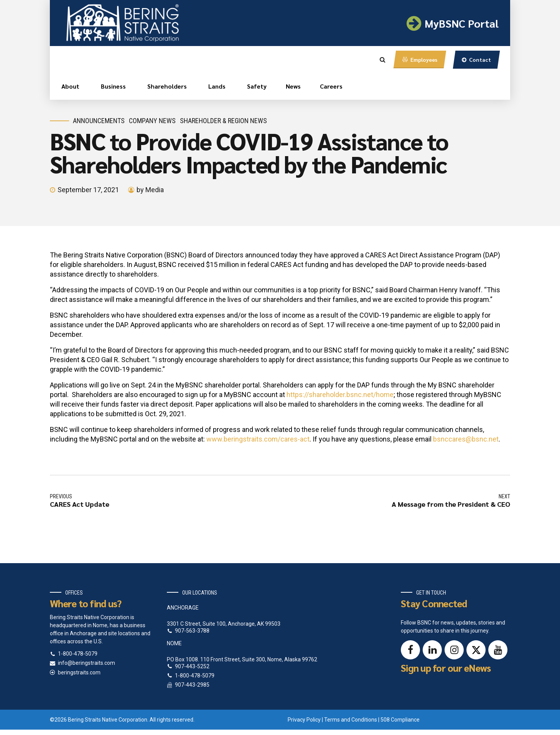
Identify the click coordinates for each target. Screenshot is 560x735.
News (293, 86)
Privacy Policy (304, 720)
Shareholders (167, 86)
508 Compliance (400, 720)
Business (113, 86)
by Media (150, 190)
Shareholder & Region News (223, 121)
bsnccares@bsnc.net (466, 439)
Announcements (99, 121)
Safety (257, 86)
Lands (217, 86)
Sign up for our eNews (446, 668)
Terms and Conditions (351, 720)
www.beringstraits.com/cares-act (258, 439)
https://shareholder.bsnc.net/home (340, 395)
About (70, 86)
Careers (331, 86)
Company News (152, 121)
